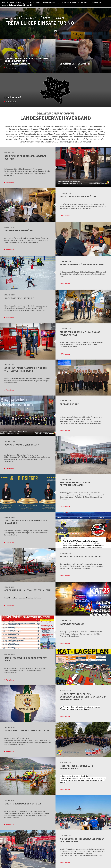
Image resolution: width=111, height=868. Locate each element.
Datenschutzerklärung (19, 5)
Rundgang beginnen (13, 68)
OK (31, 5)
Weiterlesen (10, 182)
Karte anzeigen (11, 102)
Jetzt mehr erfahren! (68, 68)
